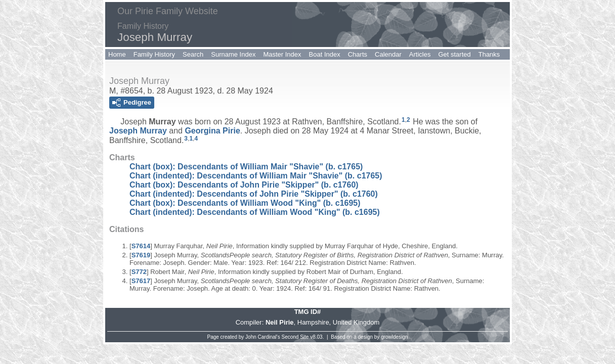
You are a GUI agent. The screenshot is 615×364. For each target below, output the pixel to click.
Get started (454, 54)
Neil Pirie (280, 322)
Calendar (388, 54)
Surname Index (233, 54)
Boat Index (325, 54)
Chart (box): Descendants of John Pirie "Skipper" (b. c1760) (244, 185)
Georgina (212, 131)
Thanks (489, 54)
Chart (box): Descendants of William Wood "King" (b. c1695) (245, 203)
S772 (139, 272)
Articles (420, 54)
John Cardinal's (263, 337)
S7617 (141, 281)
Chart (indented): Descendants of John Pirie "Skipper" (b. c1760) (254, 194)
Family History (154, 54)
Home (117, 54)
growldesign (394, 337)
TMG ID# (308, 312)
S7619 (141, 255)
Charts (358, 54)
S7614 (141, 246)
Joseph (138, 131)
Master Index (282, 54)
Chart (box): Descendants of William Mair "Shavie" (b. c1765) (246, 167)
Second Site (295, 337)
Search (193, 54)
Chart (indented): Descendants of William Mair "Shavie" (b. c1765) (256, 176)
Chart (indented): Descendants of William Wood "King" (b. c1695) (255, 212)
